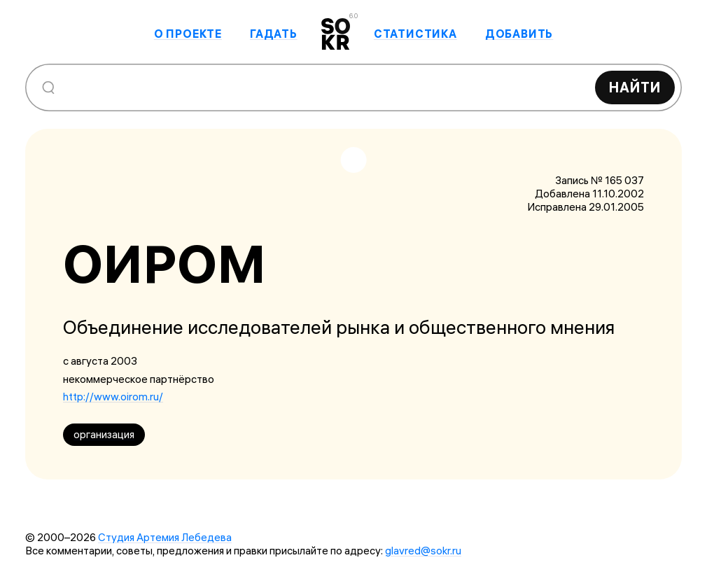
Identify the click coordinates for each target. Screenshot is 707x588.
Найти (635, 87)
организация (104, 434)
